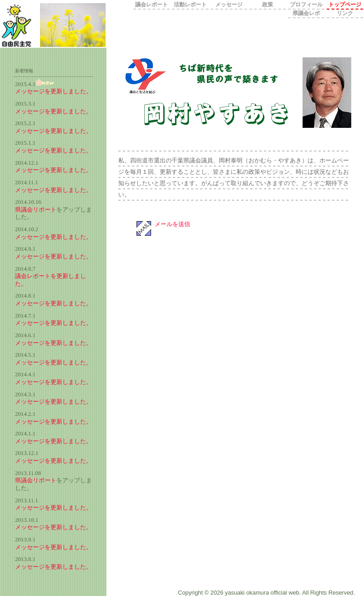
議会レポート (152, 5)
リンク (345, 13)
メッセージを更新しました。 (53, 91)
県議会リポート (36, 210)
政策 (268, 5)
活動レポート (190, 5)
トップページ (345, 5)
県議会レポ (306, 13)
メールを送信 (172, 224)
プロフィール (306, 5)
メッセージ (229, 5)
